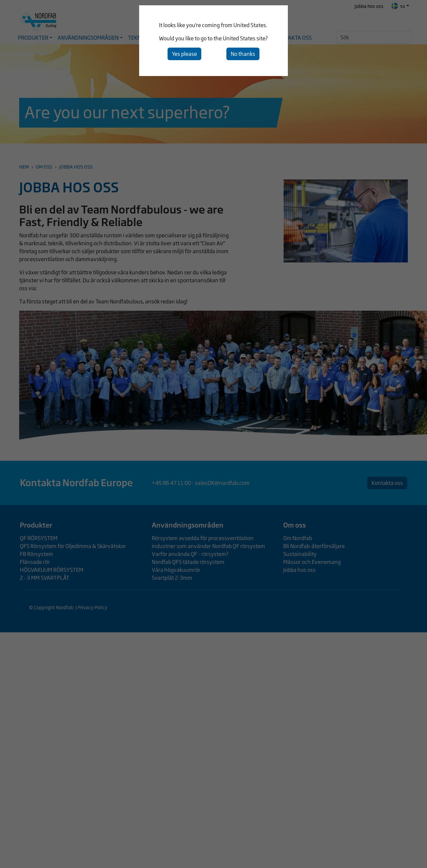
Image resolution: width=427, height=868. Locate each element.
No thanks (243, 54)
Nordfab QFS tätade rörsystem (188, 562)
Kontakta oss (293, 38)
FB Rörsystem (37, 554)
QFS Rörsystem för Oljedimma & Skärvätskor (73, 546)
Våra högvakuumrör (176, 570)
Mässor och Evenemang (312, 562)
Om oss (44, 167)
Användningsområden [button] (88, 38)
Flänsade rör (35, 562)
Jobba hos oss (369, 6)
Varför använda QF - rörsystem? (190, 554)
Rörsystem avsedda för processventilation (203, 538)
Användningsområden (188, 525)
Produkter (36, 525)
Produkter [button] (33, 38)
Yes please (184, 54)
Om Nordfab (298, 538)
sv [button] (398, 6)
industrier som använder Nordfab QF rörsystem (208, 546)
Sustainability (300, 554)
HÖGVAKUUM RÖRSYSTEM (52, 570)
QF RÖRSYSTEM (39, 538)
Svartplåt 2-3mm (172, 578)
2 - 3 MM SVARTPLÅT (45, 578)
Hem (24, 167)
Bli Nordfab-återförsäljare (314, 546)
